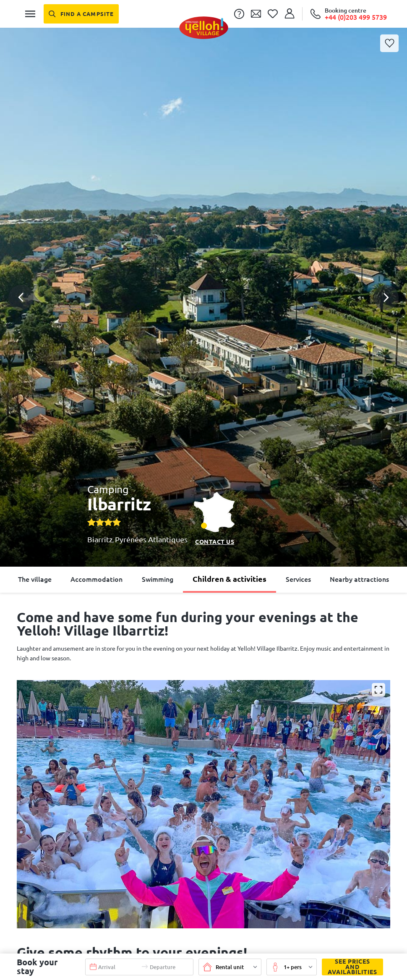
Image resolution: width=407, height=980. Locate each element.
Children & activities (230, 579)
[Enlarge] (378, 690)
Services (298, 579)
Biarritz (100, 539)
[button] (203, 267)
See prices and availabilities (350, 967)
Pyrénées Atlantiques (151, 539)
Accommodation (97, 579)
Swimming (158, 579)
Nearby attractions (359, 579)
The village (35, 579)
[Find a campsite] (81, 14)
